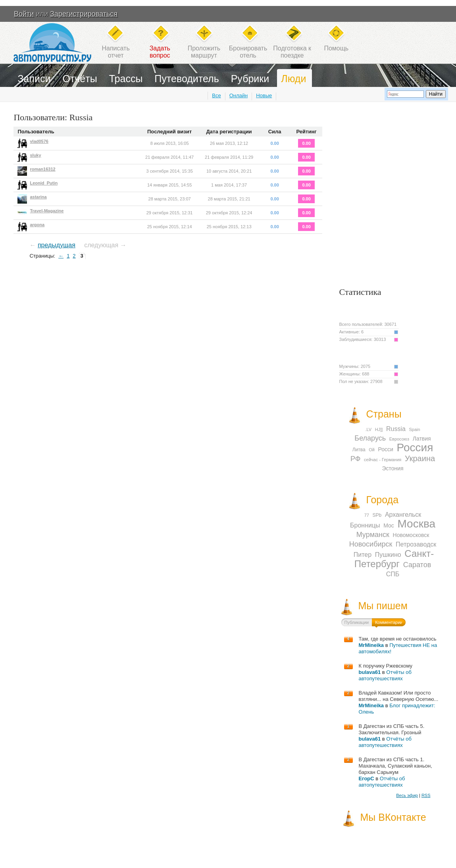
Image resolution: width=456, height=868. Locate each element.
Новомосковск (411, 535)
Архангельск (403, 515)
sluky (35, 155)
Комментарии (389, 622)
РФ (356, 459)
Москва (416, 524)
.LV (368, 429)
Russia (396, 429)
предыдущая (57, 245)
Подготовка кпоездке (292, 52)
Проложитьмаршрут (204, 52)
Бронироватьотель (248, 52)
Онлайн (239, 95)
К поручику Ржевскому (386, 666)
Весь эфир (407, 795)
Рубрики (250, 79)
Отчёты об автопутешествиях (385, 675)
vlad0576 (39, 141)
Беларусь (370, 438)
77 (367, 515)
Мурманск (373, 535)
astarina (38, 197)
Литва (359, 450)
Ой (372, 450)
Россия (415, 447)
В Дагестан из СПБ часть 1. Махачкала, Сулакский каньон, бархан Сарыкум (395, 766)
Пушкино (388, 555)
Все (216, 95)
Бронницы (365, 525)
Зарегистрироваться (84, 14)
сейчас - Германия (383, 460)
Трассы (126, 79)
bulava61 (370, 672)
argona (37, 225)
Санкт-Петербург (394, 559)
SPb (377, 515)
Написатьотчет (115, 52)
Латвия (422, 439)
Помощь (336, 48)
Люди (293, 79)
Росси (386, 449)
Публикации (357, 622)
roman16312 (42, 169)
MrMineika (371, 645)
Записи (34, 79)
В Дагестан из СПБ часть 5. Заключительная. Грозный (392, 729)
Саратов (417, 565)
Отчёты (80, 79)
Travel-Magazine (47, 211)
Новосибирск (371, 544)
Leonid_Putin (44, 183)
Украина (420, 458)
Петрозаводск (416, 544)
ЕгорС (367, 779)
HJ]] (379, 429)
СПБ (393, 574)
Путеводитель (187, 79)
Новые (264, 95)
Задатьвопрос (160, 52)
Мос (389, 525)
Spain (414, 429)
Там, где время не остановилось (398, 639)
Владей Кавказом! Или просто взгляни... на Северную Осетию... (399, 696)
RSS (426, 795)
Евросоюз (399, 439)
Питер (363, 555)
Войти (24, 14)
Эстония (393, 468)
